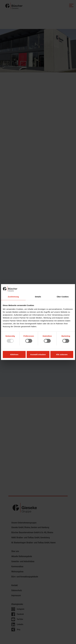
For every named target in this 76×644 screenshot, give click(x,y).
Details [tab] (38, 297)
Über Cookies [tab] (63, 297)
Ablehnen (14, 354)
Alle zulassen (62, 354)
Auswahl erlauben (38, 354)
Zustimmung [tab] (13, 297)
